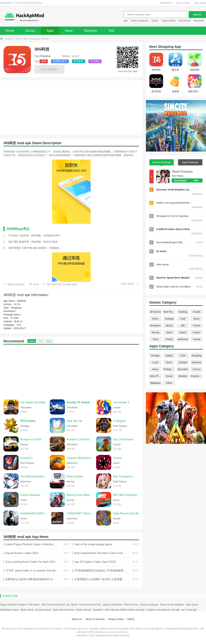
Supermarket (168, 21)
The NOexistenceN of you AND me (34, 476)
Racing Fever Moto (78, 495)
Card (183, 319)
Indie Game (192, 605)
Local (155, 362)
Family (169, 339)
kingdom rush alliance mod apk (163, 610)
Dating (169, 356)
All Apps (155, 356)
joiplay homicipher (112, 605)
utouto (155, 21)
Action (155, 319)
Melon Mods (27, 610)
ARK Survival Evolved (53, 605)
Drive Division (75, 476)
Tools (183, 356)
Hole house (185, 21)
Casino (197, 332)
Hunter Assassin (30, 495)
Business (197, 362)
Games (30, 31)
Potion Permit (131, 605)
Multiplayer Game (9, 610)
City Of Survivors (123, 439)
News (69, 31)
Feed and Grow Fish (90, 605)
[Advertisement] (71, 370)
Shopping (35, 39)
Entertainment (197, 376)
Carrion (117, 458)
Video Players (155, 376)
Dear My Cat (74, 421)
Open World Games (63, 610)
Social (169, 376)
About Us (77, 619)
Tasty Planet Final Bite (127, 513)
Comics (197, 369)
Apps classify (200, 3)
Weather (183, 376)
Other (169, 383)
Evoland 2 (26, 458)
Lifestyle (183, 362)
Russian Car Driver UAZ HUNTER (81, 439)
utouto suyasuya (140, 21)
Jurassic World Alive (79, 458)
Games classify (183, 3)
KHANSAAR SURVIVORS (34, 513)
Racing (155, 332)
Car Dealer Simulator (33, 402)
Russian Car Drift (31, 439)
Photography (169, 369)
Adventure (183, 339)
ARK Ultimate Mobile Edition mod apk (125, 610)
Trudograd (119, 421)
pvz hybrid (72, 605)
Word (169, 332)
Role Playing (169, 312)
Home (10, 31)
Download (189, 180)
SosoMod (98, 610)
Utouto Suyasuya (182, 171)
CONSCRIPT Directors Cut (81, 513)
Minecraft (199, 21)
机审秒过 (79, 61)
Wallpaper (155, 383)
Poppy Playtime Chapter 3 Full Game (20, 605)
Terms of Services (95, 619)
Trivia (155, 339)
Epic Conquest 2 (123, 476)
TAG (111, 31)
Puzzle (197, 326)
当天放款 (95, 61)
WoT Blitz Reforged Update (127, 495)
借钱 (44, 61)
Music (197, 319)
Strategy (169, 319)
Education (183, 369)
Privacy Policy (116, 619)
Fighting (183, 312)
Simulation (155, 326)
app (126, 21)
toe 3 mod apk (189, 610)
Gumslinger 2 (121, 402)
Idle (183, 326)
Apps (50, 31)
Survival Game (43, 610)
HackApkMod (166, 3)
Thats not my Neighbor (172, 605)
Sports (169, 326)
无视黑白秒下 (60, 61)
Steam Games (83, 610)
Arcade (197, 312)
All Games (155, 312)
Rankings (90, 31)
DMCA (131, 619)
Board (183, 332)
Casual (197, 339)
